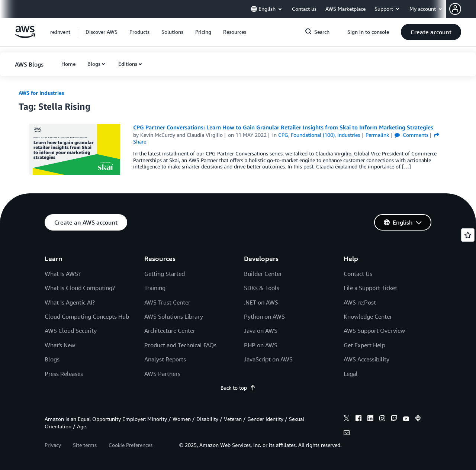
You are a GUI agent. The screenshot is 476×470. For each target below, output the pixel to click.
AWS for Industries (41, 93)
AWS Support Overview (374, 331)
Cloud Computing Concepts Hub (87, 316)
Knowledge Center (368, 316)
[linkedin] (370, 419)
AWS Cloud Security (71, 331)
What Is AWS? (63, 274)
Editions (128, 64)
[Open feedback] (468, 235)
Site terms (85, 445)
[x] (347, 419)
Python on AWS (264, 316)
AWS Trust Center (167, 302)
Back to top (238, 388)
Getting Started (165, 274)
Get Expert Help (364, 345)
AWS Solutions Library (174, 316)
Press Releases (64, 374)
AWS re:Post (360, 302)
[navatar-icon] (455, 9)
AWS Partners (162, 374)
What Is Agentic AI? (70, 302)
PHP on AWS (261, 345)
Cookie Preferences (131, 445)
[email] (347, 434)
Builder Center (263, 274)
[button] (463, 9)
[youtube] (406, 419)
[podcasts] (418, 419)
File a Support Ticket (370, 288)
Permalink (377, 135)
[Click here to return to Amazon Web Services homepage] (25, 36)
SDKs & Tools (262, 288)
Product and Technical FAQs (180, 345)
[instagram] (382, 419)
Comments (411, 135)
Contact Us (358, 274)
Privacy (53, 445)
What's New (60, 345)
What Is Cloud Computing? (80, 288)
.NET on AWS (261, 302)
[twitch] (394, 419)
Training (155, 288)
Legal (351, 374)
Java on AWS (261, 331)
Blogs (94, 64)
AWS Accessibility (366, 359)
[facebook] (358, 419)
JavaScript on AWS (268, 359)
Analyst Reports (165, 359)
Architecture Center (170, 331)
